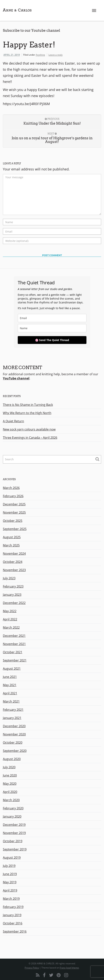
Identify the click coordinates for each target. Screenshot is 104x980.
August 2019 (12, 858)
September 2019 (15, 849)
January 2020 (12, 816)
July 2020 (9, 767)
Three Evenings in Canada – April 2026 (30, 438)
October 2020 (13, 742)
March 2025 (11, 545)
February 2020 (13, 808)
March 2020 (11, 800)
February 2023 (13, 586)
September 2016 (15, 931)
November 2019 (14, 833)
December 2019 (14, 825)
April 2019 (10, 890)
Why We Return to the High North (27, 413)
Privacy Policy (32, 968)
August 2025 (12, 537)
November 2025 (14, 512)
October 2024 (13, 562)
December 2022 (14, 603)
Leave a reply (56, 55)
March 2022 (11, 627)
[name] (52, 328)
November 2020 (14, 734)
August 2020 (12, 759)
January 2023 (12, 595)
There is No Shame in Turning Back (28, 405)
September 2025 (15, 529)
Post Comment (52, 255)
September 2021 (15, 660)
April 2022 (10, 619)
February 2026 (13, 496)
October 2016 (13, 923)
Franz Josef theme (69, 968)
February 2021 (13, 710)
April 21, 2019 (12, 55)
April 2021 (10, 693)
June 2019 (10, 874)
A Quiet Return (13, 421)
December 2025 (14, 504)
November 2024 (14, 554)
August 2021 (12, 669)
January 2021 (12, 718)
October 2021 (13, 652)
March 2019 (11, 899)
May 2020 (10, 784)
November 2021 (14, 644)
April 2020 (10, 792)
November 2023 (14, 570)
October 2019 (13, 841)
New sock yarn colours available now (29, 429)
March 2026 (11, 488)
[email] (52, 318)
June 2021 (10, 677)
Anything (40, 55)
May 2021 (10, 685)
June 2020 (10, 775)
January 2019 (12, 915)
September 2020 (15, 751)
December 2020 (14, 726)
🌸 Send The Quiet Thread (52, 340)
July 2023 (9, 578)
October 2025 (13, 521)
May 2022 (10, 611)
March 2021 (11, 701)
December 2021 (14, 636)
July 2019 (9, 866)
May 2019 (10, 882)
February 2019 (13, 907)
